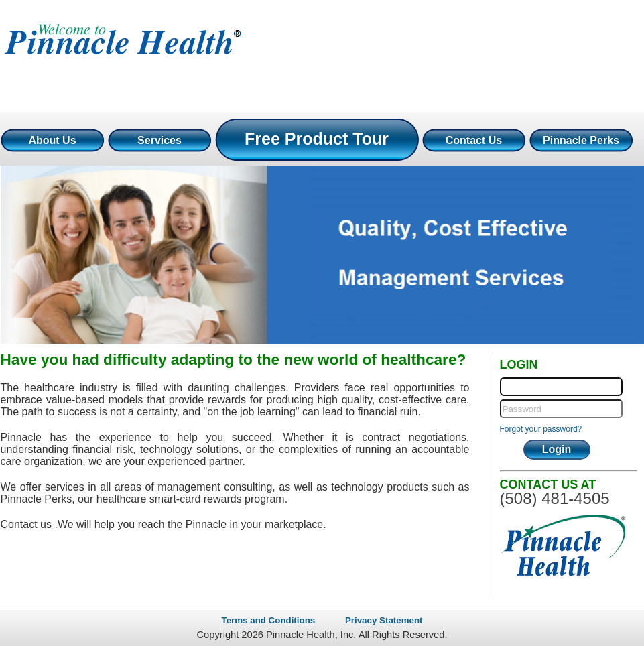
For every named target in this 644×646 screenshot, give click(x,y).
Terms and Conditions (269, 620)
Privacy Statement (384, 620)
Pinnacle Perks (581, 140)
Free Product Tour (317, 139)
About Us (52, 140)
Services (159, 140)
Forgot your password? (541, 429)
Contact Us (474, 140)
